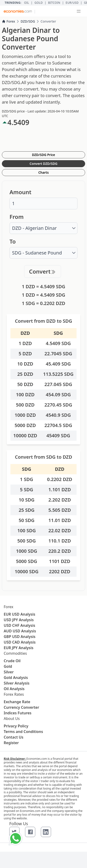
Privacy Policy (16, 726)
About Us (12, 719)
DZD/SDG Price (44, 155)
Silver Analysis (17, 683)
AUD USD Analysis (20, 631)
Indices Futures (18, 713)
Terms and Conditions (23, 732)
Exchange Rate (17, 702)
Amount (20, 192)
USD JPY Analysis (19, 620)
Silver (9, 672)
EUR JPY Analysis (19, 648)
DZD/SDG (28, 21)
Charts (43, 172)
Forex (8, 21)
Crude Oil (12, 661)
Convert (43, 271)
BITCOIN (54, 3)
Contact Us (14, 737)
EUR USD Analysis (19, 614)
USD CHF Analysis (19, 625)
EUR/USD (72, 3)
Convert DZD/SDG (44, 164)
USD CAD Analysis (20, 642)
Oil (27, 3)
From (17, 217)
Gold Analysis (16, 678)
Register (11, 743)
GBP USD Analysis (20, 637)
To (13, 241)
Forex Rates (14, 694)
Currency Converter (21, 707)
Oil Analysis (14, 689)
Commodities (15, 653)
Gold (39, 3)
